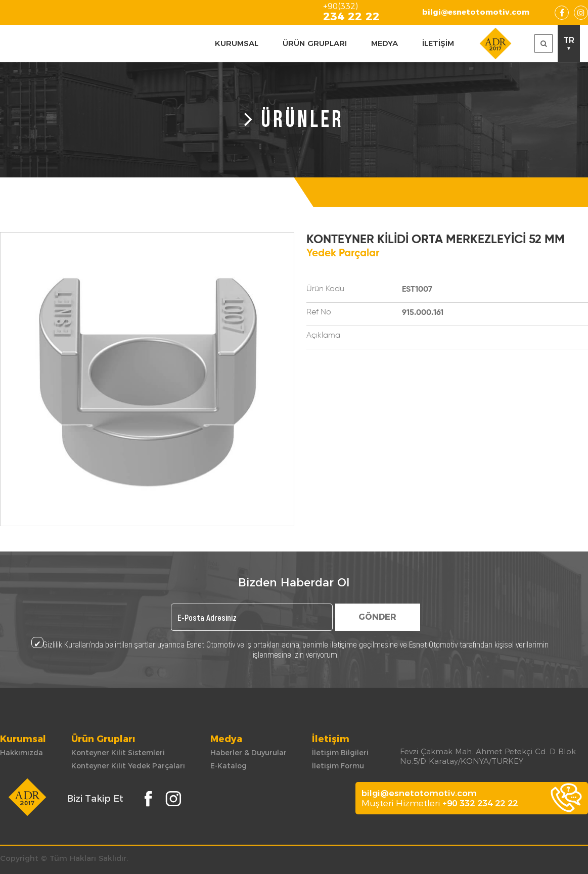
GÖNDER (377, 617)
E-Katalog (229, 766)
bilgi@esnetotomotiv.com (476, 12)
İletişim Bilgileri (340, 753)
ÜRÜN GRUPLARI (315, 43)
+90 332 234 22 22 (480, 803)
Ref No (319, 312)
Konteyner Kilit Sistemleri (118, 753)
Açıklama (323, 336)
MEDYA (385, 43)
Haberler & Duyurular (248, 753)
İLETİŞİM (438, 43)
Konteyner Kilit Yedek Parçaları (128, 766)
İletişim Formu (338, 766)
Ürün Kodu (325, 289)
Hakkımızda (21, 753)
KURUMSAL (237, 43)
